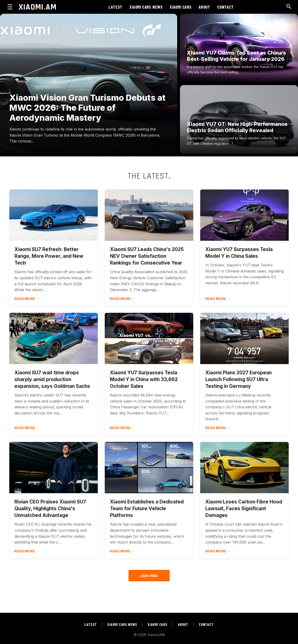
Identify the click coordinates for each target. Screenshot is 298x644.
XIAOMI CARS (181, 7)
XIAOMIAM (38, 7)
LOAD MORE (149, 576)
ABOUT (204, 7)
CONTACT (225, 7)
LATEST (115, 7)
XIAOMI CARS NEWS (146, 7)
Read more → (27, 299)
